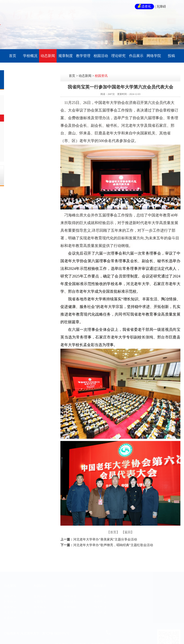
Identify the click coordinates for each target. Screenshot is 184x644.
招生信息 (70, 580)
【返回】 (128, 532)
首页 (13, 56)
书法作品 (100, 601)
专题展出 (40, 596)
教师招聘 (70, 601)
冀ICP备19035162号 (56, 628)
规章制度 (66, 56)
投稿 (171, 56)
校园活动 (101, 56)
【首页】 (113, 532)
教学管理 (83, 56)
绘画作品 (100, 596)
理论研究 (118, 56)
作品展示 (136, 56)
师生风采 (40, 601)
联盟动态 (28, 137)
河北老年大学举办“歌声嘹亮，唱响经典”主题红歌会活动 (113, 545)
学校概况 (30, 56)
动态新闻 (48, 56)
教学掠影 (40, 607)
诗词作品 (100, 607)
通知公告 (28, 99)
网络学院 (154, 56)
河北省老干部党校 (34, 128)
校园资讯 (28, 118)
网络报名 (70, 596)
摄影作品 (100, 591)
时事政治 (28, 108)
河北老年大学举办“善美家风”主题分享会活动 (105, 539)
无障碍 (161, 7)
